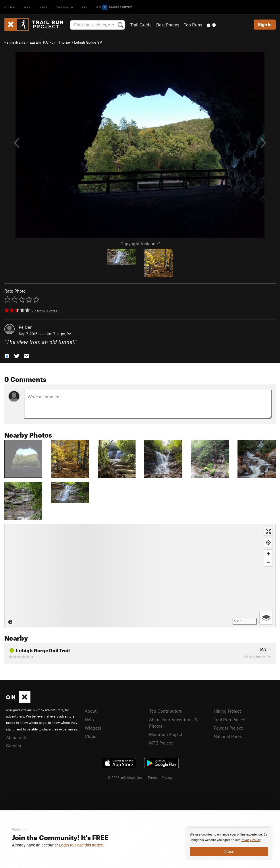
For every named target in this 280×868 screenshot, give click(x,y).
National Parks (228, 736)
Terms (152, 778)
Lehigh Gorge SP (88, 42)
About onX (16, 737)
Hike (44, 7)
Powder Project (228, 728)
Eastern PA (39, 42)
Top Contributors (165, 711)
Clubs (90, 736)
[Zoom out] (268, 562)
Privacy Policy (251, 840)
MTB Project (161, 743)
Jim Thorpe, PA (59, 334)
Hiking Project (227, 711)
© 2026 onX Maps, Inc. (125, 778)
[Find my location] (268, 543)
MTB (27, 7)
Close (229, 851)
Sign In (265, 24)
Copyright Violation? (140, 243)
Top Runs (193, 25)
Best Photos (168, 25)
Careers (13, 746)
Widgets (93, 728)
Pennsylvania (15, 42)
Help (89, 720)
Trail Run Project (230, 720)
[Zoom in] (268, 554)
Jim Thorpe (61, 42)
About (91, 711)
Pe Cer (25, 327)
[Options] (266, 618)
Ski (85, 7)
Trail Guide (141, 25)
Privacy (167, 778)
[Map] (140, 576)
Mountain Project (166, 734)
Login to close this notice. (81, 845)
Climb (10, 7)
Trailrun (65, 7)
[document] (229, 844)
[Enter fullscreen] (268, 531)
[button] (7, 355)
